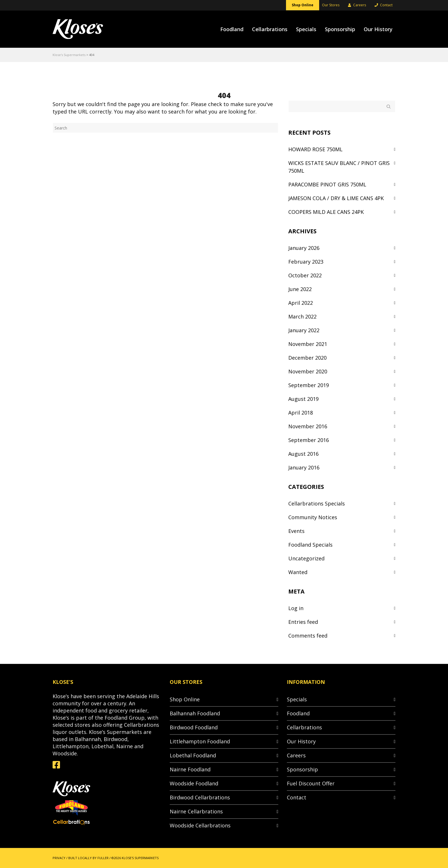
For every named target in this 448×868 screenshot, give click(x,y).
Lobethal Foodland (193, 755)
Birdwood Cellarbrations (200, 797)
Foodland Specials (310, 545)
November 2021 (308, 344)
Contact (297, 797)
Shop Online (185, 699)
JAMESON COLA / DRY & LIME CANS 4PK (336, 198)
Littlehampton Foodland (200, 741)
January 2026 (304, 248)
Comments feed (308, 636)
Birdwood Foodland (194, 727)
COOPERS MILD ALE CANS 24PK (326, 212)
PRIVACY (59, 858)
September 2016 (309, 440)
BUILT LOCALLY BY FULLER (88, 858)
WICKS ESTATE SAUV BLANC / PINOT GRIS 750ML (339, 167)
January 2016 (304, 467)
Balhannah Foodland (195, 713)
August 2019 (303, 399)
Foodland (298, 713)
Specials (297, 699)
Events (296, 531)
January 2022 (304, 330)
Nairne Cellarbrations (196, 811)
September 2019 (309, 385)
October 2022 (305, 275)
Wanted (298, 572)
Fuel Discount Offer (311, 783)
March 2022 (302, 316)
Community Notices (313, 517)
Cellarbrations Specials (317, 503)
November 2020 (308, 371)
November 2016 (308, 426)
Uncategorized (306, 558)
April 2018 (301, 413)
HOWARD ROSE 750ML (315, 149)
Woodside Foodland (194, 783)
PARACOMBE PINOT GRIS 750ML (327, 184)
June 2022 (300, 289)
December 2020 (307, 358)
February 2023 (306, 262)
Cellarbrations (304, 727)
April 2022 (301, 303)
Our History (301, 741)
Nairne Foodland (190, 769)
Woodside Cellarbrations (200, 825)
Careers (296, 755)
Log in (296, 608)
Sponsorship (302, 769)
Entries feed (303, 622)
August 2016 (303, 454)
